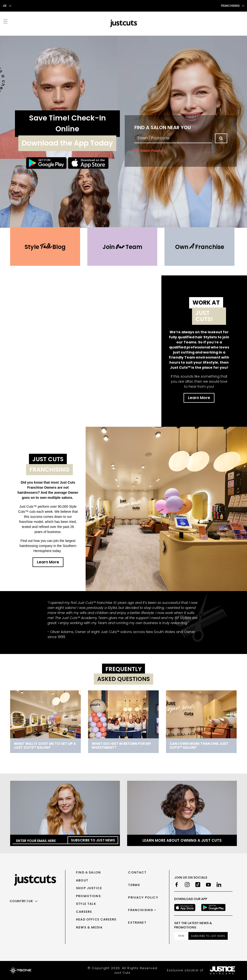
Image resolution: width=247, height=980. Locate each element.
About (82, 880)
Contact (137, 872)
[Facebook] (177, 885)
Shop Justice (89, 888)
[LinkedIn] (219, 885)
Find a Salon (88, 872)
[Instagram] (187, 885)
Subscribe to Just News (93, 840)
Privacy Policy (143, 897)
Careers (84, 912)
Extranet (137, 923)
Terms (134, 885)
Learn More (199, 398)
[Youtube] (208, 885)
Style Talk (86, 904)
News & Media (89, 927)
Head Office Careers (96, 919)
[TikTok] (198, 885)
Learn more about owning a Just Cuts (182, 840)
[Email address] (181, 936)
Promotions (88, 896)
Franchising (141, 910)
